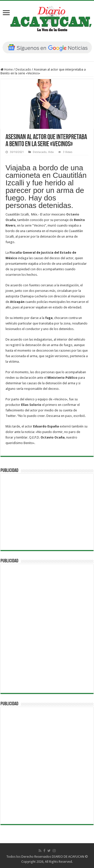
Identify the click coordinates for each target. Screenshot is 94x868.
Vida (51, 152)
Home (7, 69)
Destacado (23, 69)
